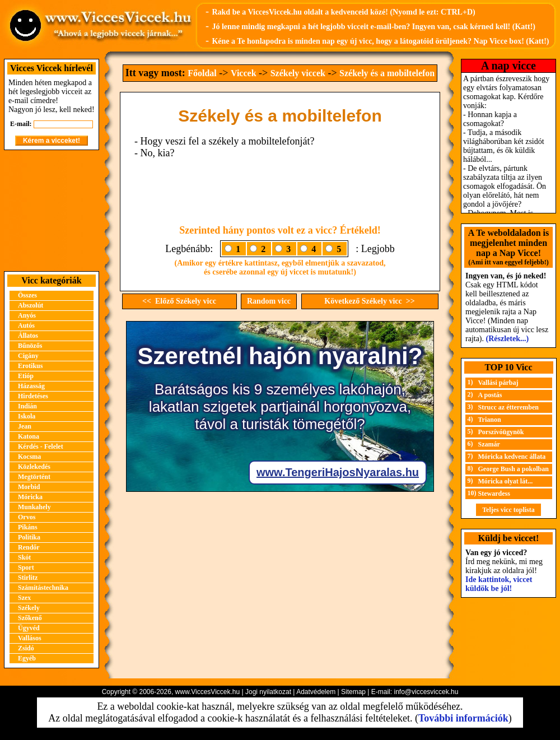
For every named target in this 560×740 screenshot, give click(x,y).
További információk (463, 718)
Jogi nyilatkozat (268, 692)
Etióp (26, 376)
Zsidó (26, 648)
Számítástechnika (43, 588)
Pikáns (28, 527)
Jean (25, 426)
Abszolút (31, 305)
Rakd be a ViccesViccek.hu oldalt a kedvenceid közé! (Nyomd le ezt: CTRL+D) (343, 12)
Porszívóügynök (501, 432)
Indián (27, 406)
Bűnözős (30, 346)
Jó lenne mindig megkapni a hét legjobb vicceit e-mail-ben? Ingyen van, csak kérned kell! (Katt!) (374, 27)
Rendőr (29, 547)
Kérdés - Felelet (41, 446)
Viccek (244, 73)
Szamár (489, 444)
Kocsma (29, 457)
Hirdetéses (33, 396)
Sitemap (353, 692)
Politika (29, 537)
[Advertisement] (52, 211)
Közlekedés (34, 467)
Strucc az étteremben (508, 407)
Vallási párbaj (498, 383)
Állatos (28, 336)
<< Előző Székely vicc (179, 301)
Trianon (490, 420)
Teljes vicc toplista (508, 510)
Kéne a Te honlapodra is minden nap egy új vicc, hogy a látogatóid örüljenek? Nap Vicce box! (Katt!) (380, 41)
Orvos (27, 517)
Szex (24, 598)
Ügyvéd (29, 628)
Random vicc (269, 301)
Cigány (28, 356)
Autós (26, 325)
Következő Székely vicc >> (369, 301)
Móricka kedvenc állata (512, 457)
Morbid (29, 487)
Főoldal (202, 73)
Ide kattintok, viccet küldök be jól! (499, 584)
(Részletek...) (508, 339)
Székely (29, 608)
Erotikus (30, 366)
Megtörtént (34, 477)
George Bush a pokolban (514, 469)
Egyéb (27, 658)
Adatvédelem (316, 692)
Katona (29, 436)
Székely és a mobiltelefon (387, 73)
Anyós (27, 315)
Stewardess (494, 494)
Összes (27, 295)
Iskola (27, 416)
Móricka (30, 497)
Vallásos (30, 638)
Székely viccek (298, 73)
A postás (490, 395)
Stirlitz (28, 578)
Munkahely (34, 507)
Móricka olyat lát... (506, 481)
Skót (24, 557)
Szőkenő (30, 618)
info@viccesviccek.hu (426, 692)
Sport (26, 567)
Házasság (31, 386)
